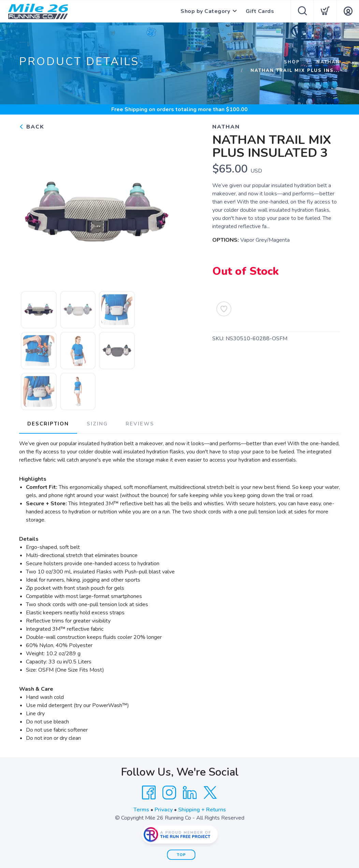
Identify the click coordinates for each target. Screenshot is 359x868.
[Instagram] (169, 793)
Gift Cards (260, 11)
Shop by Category (205, 11)
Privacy (164, 810)
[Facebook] (149, 793)
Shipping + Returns (202, 810)
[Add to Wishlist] (224, 309)
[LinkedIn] (190, 793)
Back (32, 127)
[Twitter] (210, 793)
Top (181, 855)
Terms (141, 810)
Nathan (328, 62)
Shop (292, 62)
